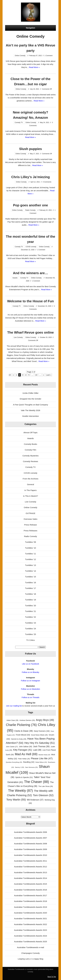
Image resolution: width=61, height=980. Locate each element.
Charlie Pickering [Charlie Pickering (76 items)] (21, 725)
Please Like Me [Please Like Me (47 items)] (42, 758)
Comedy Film (31, 450)
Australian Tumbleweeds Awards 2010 (31, 855)
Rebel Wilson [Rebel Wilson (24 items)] (41, 762)
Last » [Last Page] (49, 375)
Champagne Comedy (31, 953)
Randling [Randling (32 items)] (29, 762)
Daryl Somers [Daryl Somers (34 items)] (42, 731)
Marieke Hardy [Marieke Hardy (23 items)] (44, 755)
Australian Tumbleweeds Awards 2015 (31, 884)
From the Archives (30, 479)
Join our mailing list (14, 706)
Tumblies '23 (31, 623)
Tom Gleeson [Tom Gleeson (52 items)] (43, 795)
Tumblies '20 (31, 606)
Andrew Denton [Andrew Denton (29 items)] (27, 720)
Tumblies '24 (31, 629)
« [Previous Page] (13, 375)
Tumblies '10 (31, 548)
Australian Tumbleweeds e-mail (31, 947)
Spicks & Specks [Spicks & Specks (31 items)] (24, 777)
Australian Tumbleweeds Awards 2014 (31, 878)
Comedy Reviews (30, 461)
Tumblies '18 (31, 594)
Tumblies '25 (31, 634)
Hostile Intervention (30, 416)
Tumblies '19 (31, 600)
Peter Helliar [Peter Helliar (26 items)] (24, 759)
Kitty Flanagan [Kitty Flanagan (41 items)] (23, 750)
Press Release (31, 525)
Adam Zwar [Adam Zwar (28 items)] (12, 720)
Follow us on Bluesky (31, 672)
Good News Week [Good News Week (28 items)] (39, 735)
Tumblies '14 (31, 571)
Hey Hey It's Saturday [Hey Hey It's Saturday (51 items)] (39, 743)
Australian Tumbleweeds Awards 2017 (31, 895)
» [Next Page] (43, 375)
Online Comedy (20, 56)
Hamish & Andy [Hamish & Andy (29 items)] (19, 739)
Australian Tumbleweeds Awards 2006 (31, 832)
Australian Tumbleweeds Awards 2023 (31, 930)
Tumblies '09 (31, 542)
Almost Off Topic (30, 432)
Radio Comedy (30, 210)
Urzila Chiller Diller (31, 393)
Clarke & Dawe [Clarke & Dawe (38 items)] (24, 731)
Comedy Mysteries (31, 456)
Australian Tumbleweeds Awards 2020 (31, 913)
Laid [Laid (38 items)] (37, 750)
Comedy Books (31, 444)
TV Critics (31, 640)
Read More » (34, 67)
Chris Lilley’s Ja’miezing (31, 177)
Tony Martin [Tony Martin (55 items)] (16, 800)
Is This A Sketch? (30, 496)
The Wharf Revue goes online (30, 332)
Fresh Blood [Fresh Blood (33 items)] (23, 735)
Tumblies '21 (31, 611)
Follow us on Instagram (31, 681)
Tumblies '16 (31, 582)
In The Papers (31, 490)
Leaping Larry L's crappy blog (31, 959)
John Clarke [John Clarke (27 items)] (12, 747)
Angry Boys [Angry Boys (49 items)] (45, 720)
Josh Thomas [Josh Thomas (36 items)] (41, 746)
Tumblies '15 (31, 577)
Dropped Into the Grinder (30, 399)
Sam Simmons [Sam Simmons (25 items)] (31, 767)
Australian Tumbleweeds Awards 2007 (31, 838)
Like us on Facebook (31, 664)
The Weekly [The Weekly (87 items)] (20, 791)
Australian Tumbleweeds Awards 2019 (31, 907)
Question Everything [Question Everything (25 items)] (14, 762)
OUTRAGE (31, 513)
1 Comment (48, 56)
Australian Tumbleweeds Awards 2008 (31, 844)
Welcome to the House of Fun (31, 301)
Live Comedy (18, 337)
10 (36, 375)
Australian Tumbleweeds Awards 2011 (31, 861)
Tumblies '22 (31, 617)
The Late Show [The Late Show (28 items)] (46, 786)
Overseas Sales (31, 519)
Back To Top (52, 977)
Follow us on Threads (31, 697)
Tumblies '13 (31, 565)
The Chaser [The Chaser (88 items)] (37, 782)
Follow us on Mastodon (30, 689)
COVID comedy (31, 247)
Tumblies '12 (31, 559)
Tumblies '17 (31, 588)
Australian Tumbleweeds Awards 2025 (31, 942)
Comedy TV (19, 123)
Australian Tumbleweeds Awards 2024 (31, 936)
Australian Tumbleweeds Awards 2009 (31, 849)
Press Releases (30, 531)
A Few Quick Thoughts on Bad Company (30, 405)
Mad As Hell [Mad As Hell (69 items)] (26, 754)
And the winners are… (31, 273)
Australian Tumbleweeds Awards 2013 (31, 872)
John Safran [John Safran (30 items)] (26, 747)
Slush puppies (31, 149)
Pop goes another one (31, 205)
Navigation (31, 28)
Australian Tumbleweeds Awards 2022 (31, 924)
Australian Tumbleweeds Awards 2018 (31, 901)
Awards (15, 278)
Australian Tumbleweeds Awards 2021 (31, 918)
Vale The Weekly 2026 (31, 410)
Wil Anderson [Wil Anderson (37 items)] (35, 800)
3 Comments (47, 182)
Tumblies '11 (31, 554)
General (30, 484)
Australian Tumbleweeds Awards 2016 (31, 890)
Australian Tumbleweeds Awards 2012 (31, 867)
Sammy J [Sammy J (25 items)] (20, 767)
